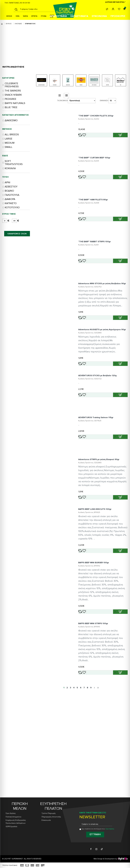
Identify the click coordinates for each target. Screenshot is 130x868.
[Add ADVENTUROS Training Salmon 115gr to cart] (121, 498)
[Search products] (37, 9)
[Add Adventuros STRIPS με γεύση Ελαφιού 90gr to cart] (121, 573)
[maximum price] (14, 221)
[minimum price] (5, 221)
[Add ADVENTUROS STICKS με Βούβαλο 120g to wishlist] (93, 449)
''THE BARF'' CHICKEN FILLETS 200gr (99, 121)
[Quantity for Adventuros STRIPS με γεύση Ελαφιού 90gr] (110, 573)
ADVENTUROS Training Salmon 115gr (99, 479)
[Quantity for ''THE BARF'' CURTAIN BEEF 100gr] (110, 189)
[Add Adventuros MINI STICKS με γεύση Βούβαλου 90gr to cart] (121, 356)
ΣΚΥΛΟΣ (9, 24)
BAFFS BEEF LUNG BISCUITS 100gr (98, 591)
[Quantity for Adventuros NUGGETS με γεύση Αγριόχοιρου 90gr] (110, 411)
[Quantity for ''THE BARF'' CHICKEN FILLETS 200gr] (110, 140)
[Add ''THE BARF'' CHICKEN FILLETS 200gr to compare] (85, 140)
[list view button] (66, 97)
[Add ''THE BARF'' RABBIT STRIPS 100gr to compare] (85, 286)
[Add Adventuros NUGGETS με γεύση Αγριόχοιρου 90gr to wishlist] (93, 411)
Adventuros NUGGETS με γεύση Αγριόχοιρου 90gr (103, 376)
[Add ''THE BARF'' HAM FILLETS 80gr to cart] (121, 238)
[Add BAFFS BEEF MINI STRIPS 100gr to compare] (85, 772)
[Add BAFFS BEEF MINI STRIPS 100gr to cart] (121, 772)
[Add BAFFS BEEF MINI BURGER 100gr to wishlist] (93, 704)
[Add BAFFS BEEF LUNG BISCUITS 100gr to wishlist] (93, 637)
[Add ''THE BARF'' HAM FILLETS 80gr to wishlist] (93, 238)
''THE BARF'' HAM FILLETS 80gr (96, 218)
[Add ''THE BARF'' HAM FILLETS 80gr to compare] (85, 238)
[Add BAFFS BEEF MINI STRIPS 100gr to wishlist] (93, 772)
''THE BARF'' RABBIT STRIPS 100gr (98, 267)
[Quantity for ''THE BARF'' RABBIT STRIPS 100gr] (110, 286)
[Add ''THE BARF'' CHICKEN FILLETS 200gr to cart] (121, 140)
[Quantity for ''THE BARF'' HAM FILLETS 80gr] (110, 238)
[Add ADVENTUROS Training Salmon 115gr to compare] (85, 498)
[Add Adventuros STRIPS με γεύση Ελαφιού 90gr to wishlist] (93, 573)
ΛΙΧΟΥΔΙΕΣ (18, 24)
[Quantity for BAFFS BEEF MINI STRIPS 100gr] (110, 772)
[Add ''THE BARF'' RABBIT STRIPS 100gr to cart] (121, 286)
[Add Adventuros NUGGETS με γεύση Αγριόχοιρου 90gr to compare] (85, 411)
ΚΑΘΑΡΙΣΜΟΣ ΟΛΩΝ (17, 234)
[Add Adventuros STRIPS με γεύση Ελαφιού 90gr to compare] (85, 573)
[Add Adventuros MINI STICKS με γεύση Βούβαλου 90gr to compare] (85, 356)
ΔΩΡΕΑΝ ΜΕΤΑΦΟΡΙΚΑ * (115, 2)
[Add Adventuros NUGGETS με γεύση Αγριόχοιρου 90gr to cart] (121, 411)
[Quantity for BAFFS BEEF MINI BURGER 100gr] (110, 704)
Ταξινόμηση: (63, 102)
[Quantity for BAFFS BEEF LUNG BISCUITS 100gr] (110, 637)
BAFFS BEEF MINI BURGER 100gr (97, 655)
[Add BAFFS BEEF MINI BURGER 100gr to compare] (85, 704)
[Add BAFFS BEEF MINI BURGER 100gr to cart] (121, 704)
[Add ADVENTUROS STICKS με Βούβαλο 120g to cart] (121, 449)
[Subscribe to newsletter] (95, 835)
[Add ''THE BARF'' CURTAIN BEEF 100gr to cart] (121, 189)
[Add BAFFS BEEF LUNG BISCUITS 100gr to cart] (121, 637)
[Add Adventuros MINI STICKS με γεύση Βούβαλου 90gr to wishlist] (93, 356)
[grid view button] (60, 97)
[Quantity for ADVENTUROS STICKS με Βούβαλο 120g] (110, 449)
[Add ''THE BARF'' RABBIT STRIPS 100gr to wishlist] (93, 286)
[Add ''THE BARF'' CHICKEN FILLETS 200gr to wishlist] (93, 140)
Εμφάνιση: (106, 102)
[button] (116, 140)
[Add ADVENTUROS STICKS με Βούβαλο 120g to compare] (85, 449)
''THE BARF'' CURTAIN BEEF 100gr (98, 170)
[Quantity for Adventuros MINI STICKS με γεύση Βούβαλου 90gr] (110, 356)
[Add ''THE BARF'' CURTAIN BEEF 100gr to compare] (85, 189)
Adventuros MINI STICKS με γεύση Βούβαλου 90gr (103, 317)
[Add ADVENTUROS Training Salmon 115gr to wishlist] (93, 498)
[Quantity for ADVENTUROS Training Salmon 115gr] (110, 498)
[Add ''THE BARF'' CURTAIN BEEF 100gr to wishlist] (93, 189)
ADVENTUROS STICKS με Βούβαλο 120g (101, 430)
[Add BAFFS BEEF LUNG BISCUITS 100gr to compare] (85, 637)
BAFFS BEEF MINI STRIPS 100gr (97, 723)
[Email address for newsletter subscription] (96, 824)
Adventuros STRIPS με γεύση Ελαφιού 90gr (102, 527)
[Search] (16, 9)
